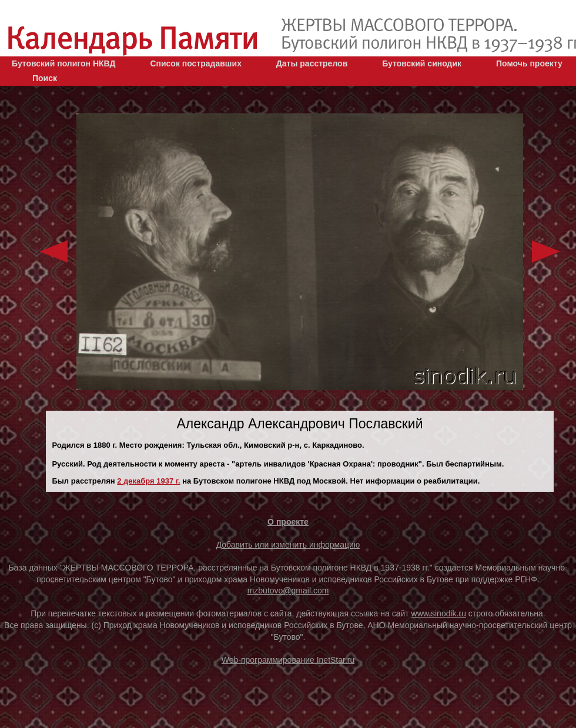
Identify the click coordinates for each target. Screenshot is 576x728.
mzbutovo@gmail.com (288, 591)
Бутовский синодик (422, 63)
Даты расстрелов (312, 63)
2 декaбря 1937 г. (148, 481)
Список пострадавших (196, 63)
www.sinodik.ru (439, 613)
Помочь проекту (529, 63)
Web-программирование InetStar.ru (288, 660)
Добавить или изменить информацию (288, 545)
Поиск (45, 78)
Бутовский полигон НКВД (63, 63)
